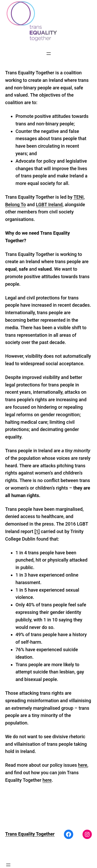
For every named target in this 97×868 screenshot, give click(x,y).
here (83, 765)
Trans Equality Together (30, 834)
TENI (79, 197)
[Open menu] (49, 54)
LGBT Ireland (49, 205)
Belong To (16, 205)
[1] (37, 531)
